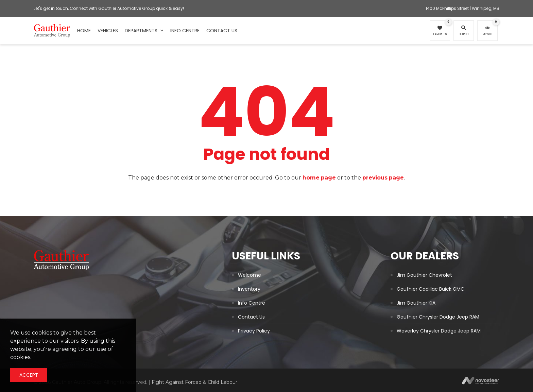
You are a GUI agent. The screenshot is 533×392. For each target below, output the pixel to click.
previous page (383, 178)
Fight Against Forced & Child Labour (194, 382)
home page (319, 178)
